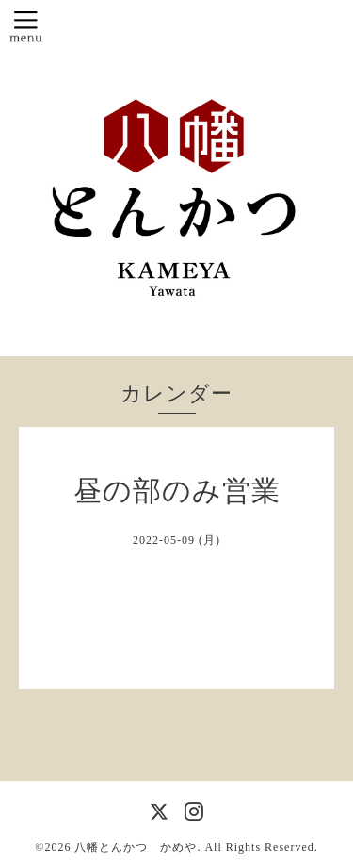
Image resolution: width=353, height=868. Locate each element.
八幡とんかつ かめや (136, 847)
